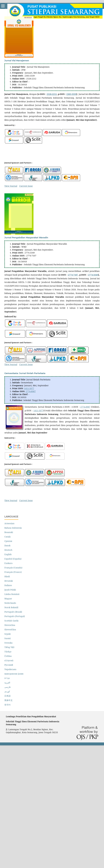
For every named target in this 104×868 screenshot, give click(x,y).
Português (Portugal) (15, 616)
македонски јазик (14, 674)
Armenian (9, 523)
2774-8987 (31, 391)
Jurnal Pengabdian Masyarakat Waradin (26, 238)
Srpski (7, 634)
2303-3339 (71, 94)
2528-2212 (52, 94)
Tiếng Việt (9, 647)
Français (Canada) (13, 568)
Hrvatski (9, 581)
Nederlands (10, 603)
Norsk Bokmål (11, 607)
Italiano (8, 585)
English (8, 554)
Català (7, 537)
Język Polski (10, 590)
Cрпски (8, 541)
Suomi (7, 638)
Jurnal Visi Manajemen (17, 61)
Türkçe (8, 652)
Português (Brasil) (13, 612)
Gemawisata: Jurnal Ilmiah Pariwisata (25, 373)
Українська (10, 669)
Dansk (7, 545)
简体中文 (9, 700)
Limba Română (12, 594)
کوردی (7, 691)
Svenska (8, 643)
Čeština (8, 656)
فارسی (7, 687)
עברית (7, 678)
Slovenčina (10, 625)
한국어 (7, 705)
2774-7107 (73, 275)
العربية (7, 683)
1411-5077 (29, 388)
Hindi (7, 576)
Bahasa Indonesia (13, 528)
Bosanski (9, 532)
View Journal (11, 186)
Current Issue (26, 186)
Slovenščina (10, 629)
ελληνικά (9, 660)
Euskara (8, 563)
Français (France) (13, 572)
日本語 (7, 696)
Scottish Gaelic (12, 621)
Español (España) (13, 559)
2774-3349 (93, 275)
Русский (9, 665)
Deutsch (8, 550)
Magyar (8, 599)
